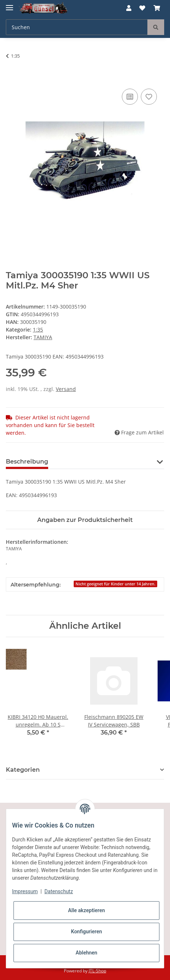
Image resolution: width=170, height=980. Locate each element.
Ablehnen (86, 953)
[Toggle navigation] (9, 5)
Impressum (25, 891)
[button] (129, 8)
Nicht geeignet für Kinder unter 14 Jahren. (115, 584)
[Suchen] (77, 27)
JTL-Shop (97, 971)
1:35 (38, 330)
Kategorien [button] (23, 770)
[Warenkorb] (157, 8)
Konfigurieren (86, 931)
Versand (66, 389)
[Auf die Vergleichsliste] (130, 97)
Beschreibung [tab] (27, 462)
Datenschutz (59, 891)
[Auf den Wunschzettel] (149, 97)
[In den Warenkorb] (12, 79)
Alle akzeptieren (86, 910)
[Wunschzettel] (142, 8)
